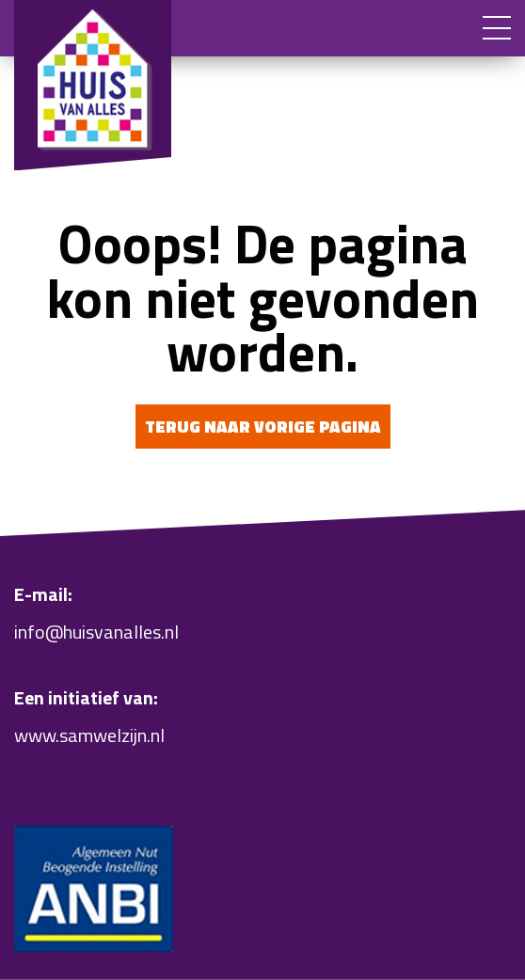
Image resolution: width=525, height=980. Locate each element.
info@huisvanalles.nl (96, 632)
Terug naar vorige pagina (263, 427)
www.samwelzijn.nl (89, 735)
